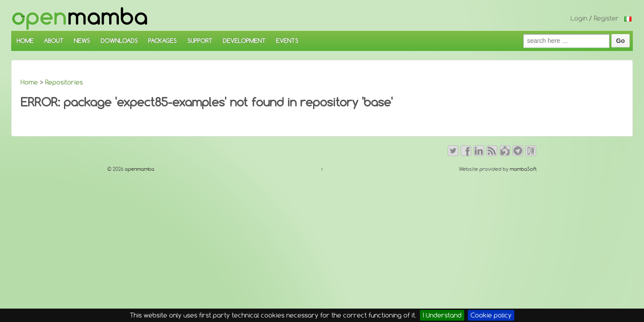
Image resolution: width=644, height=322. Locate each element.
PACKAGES (162, 41)
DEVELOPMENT (244, 41)
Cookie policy (491, 315)
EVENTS (287, 41)
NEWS (82, 41)
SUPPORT (200, 41)
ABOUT (54, 41)
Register (606, 18)
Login (579, 18)
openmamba (139, 169)
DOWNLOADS (119, 41)
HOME (25, 41)
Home (29, 82)
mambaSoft (523, 169)
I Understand (442, 315)
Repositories (64, 82)
